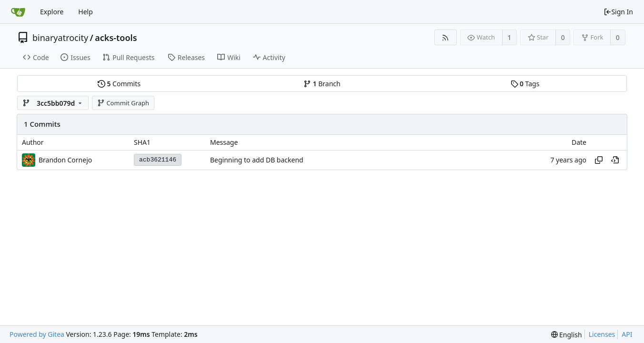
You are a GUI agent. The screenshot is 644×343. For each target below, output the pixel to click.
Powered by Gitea (37, 334)
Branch (322, 84)
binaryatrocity (60, 38)
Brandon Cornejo (65, 160)
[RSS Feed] (446, 37)
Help (86, 12)
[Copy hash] (599, 160)
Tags (525, 84)
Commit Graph (123, 103)
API (627, 334)
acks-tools (116, 38)
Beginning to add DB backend (257, 160)
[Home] (18, 12)
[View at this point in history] (615, 160)
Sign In (618, 12)
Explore (52, 12)
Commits (119, 84)
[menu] (567, 335)
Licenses (602, 334)
